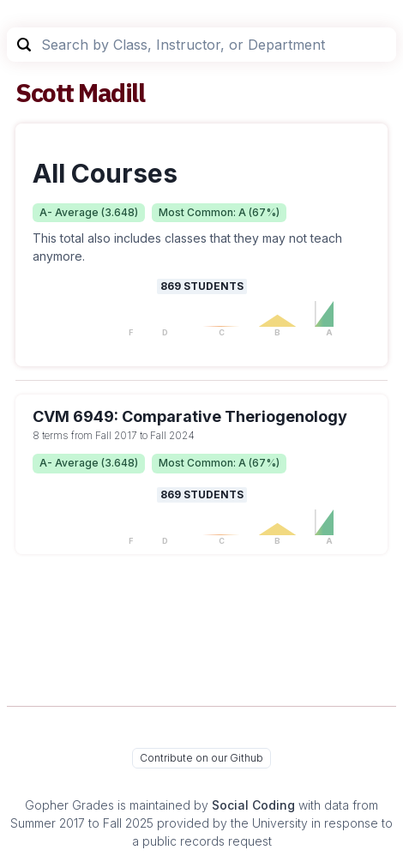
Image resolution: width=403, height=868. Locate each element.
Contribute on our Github (201, 758)
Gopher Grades (69, 805)
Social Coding (253, 805)
